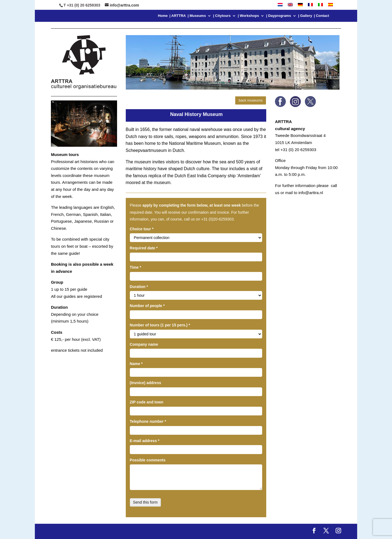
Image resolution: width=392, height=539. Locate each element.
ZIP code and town (147, 402)
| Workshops (249, 16)
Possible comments (148, 460)
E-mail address (145, 441)
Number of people (147, 306)
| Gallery (305, 16)
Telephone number (148, 421)
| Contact (321, 16)
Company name (144, 344)
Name (136, 364)
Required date (144, 248)
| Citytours (222, 16)
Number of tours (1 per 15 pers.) (160, 325)
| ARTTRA (178, 16)
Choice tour (142, 229)
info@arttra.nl (311, 193)
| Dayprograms (279, 16)
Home (163, 16)
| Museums (197, 16)
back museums (251, 100)
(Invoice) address (146, 383)
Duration (139, 287)
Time (136, 267)
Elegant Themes (93, 531)
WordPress (149, 531)
